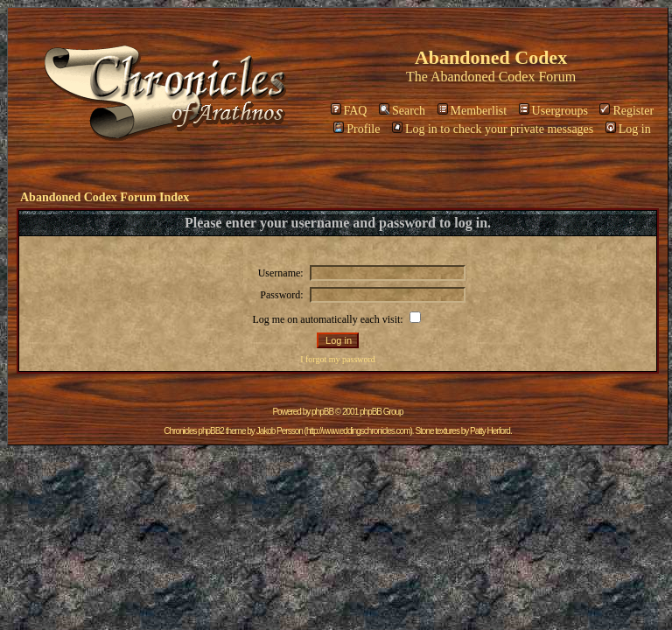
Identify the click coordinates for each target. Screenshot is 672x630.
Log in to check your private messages (493, 129)
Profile (357, 129)
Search (402, 111)
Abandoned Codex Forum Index (105, 197)
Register (626, 111)
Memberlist (472, 111)
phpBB (322, 412)
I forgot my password (338, 359)
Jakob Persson (280, 431)
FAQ (349, 111)
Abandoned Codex (483, 77)
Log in (628, 129)
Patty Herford (490, 431)
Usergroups (553, 111)
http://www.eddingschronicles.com (358, 431)
